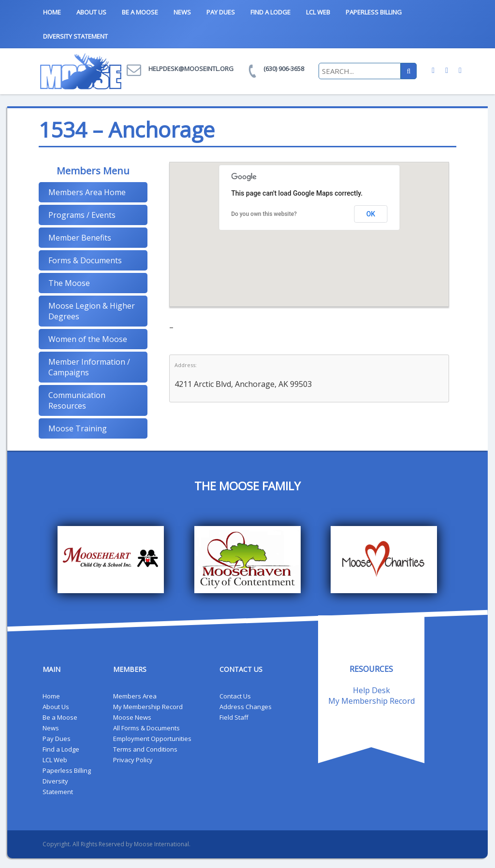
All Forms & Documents (146, 728)
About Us (91, 12)
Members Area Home (87, 192)
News (182, 12)
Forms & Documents (85, 260)
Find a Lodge (270, 12)
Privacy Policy (133, 760)
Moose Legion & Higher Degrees (92, 311)
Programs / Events (82, 215)
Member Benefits (80, 238)
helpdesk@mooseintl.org (191, 69)
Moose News (132, 717)
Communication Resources (77, 400)
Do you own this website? (264, 214)
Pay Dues (221, 12)
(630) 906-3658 (284, 69)
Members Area (135, 696)
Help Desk (371, 690)
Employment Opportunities (152, 739)
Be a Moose (140, 12)
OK (371, 214)
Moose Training (78, 428)
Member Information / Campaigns (89, 367)
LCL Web (318, 12)
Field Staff (234, 717)
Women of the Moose (88, 339)
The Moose (69, 283)
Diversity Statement (75, 36)
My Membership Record (148, 707)
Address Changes (246, 707)
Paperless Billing (374, 12)
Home (52, 12)
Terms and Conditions (145, 749)
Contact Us (235, 696)
